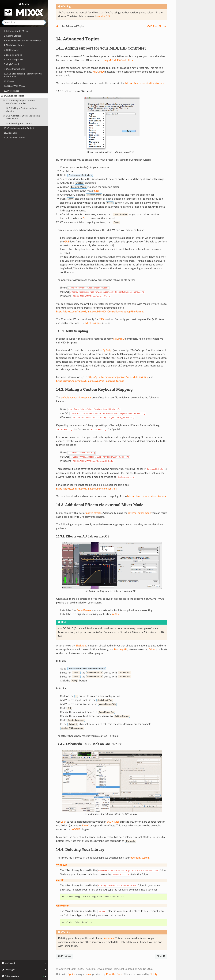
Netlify (153, 974)
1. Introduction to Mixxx (16, 31)
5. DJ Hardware (11, 50)
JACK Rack (113, 822)
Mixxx (24, 10)
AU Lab (116, 614)
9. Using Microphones (14, 69)
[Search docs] (24, 22)
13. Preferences (11, 91)
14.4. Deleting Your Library (19, 123)
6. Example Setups (13, 55)
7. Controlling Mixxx (13, 60)
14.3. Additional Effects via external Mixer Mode (22, 117)
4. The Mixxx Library (14, 45)
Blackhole (81, 646)
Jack (64, 822)
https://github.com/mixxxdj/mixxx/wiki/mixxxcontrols (86, 489)
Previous (65, 956)
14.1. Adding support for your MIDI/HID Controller (19, 102)
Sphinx (72, 974)
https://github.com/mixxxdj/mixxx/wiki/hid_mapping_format (90, 381)
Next (161, 956)
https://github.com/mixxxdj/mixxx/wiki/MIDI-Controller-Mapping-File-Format (100, 312)
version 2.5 (104, 16)
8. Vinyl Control (11, 64)
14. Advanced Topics (12, 96)
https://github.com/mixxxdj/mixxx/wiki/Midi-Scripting (118, 377)
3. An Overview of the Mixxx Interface (22, 41)
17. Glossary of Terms (14, 138)
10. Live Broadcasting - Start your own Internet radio (23, 75)
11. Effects (9, 81)
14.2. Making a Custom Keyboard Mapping (22, 110)
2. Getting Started (12, 36)
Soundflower (84, 610)
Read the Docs (114, 974)
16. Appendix (10, 133)
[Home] (57, 26)
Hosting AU (121, 649)
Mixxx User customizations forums (145, 83)
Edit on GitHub (158, 26)
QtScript (107, 350)
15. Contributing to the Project (19, 128)
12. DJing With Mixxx (14, 86)
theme (88, 974)
